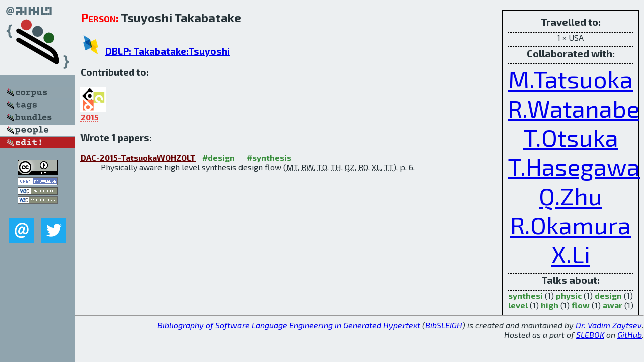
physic (569, 295)
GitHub (630, 335)
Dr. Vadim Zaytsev (609, 325)
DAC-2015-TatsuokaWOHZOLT (138, 158)
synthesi (526, 295)
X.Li (571, 254)
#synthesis (269, 158)
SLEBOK (590, 335)
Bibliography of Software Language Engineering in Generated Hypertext (289, 325)
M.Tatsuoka (571, 79)
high (550, 305)
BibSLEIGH (444, 325)
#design (219, 158)
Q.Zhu (571, 196)
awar (613, 305)
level (518, 305)
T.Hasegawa (574, 166)
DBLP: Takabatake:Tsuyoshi (168, 51)
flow (581, 305)
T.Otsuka (571, 137)
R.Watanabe (574, 108)
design (608, 295)
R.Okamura (571, 225)
